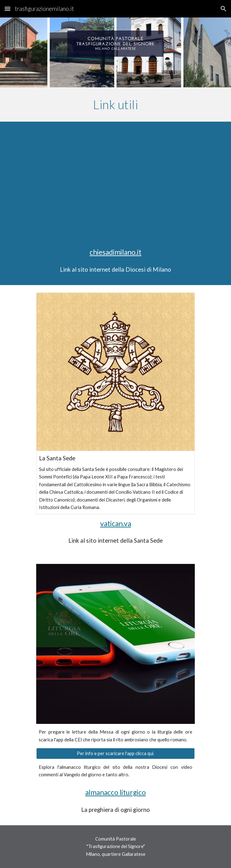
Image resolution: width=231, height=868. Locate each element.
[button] (7, 9)
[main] (115, 104)
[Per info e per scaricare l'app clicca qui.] (115, 754)
